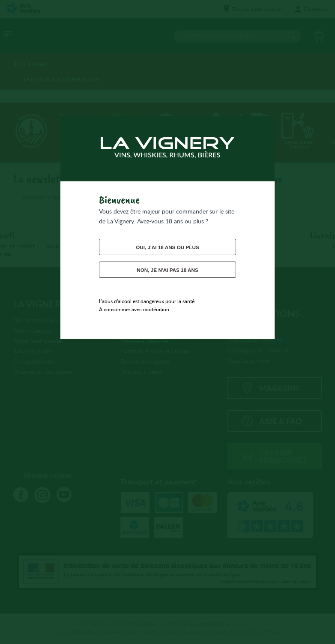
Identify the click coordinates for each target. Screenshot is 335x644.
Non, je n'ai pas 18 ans (168, 270)
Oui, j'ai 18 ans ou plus (167, 247)
